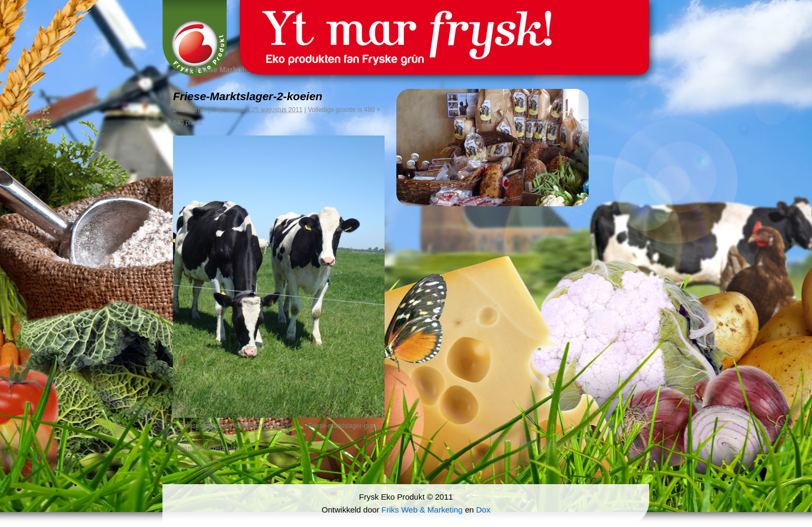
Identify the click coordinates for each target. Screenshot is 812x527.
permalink (227, 448)
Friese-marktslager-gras (342, 426)
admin (197, 110)
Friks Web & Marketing (422, 510)
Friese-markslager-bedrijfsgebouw (230, 426)
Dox (483, 510)
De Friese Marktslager (217, 70)
